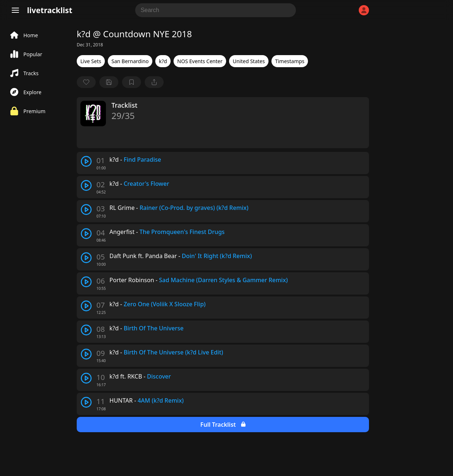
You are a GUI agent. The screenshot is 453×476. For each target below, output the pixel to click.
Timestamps (290, 61)
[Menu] (15, 10)
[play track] (86, 161)
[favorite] (86, 82)
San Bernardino (130, 61)
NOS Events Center (200, 61)
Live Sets (91, 61)
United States (249, 61)
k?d (163, 61)
